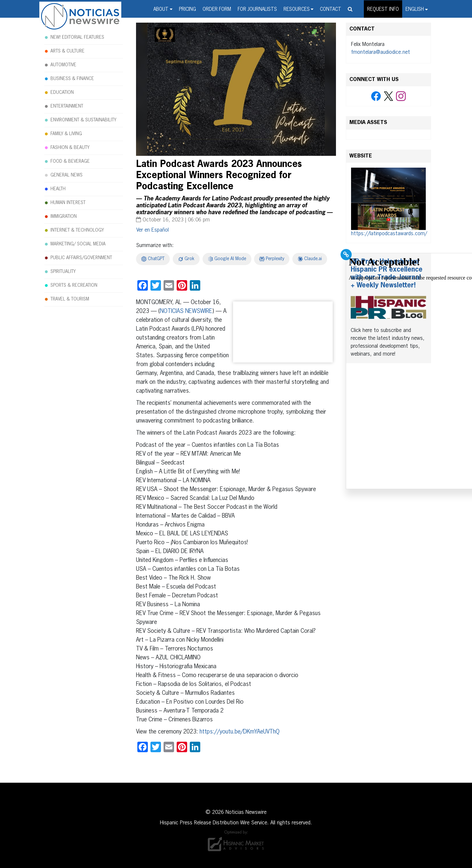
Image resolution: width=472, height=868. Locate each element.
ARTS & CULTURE (68, 51)
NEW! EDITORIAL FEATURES (77, 37)
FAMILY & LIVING (66, 134)
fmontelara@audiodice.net (381, 52)
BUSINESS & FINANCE (72, 79)
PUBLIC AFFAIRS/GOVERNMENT (81, 258)
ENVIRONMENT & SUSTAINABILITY (83, 120)
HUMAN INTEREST (68, 203)
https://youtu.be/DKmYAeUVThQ (240, 732)
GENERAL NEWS (67, 175)
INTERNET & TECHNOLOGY (77, 230)
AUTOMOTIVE (63, 65)
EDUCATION (62, 93)
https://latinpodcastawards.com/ (389, 234)
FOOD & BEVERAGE (70, 161)
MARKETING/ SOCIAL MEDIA (78, 244)
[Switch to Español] (153, 230)
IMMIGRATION (64, 217)
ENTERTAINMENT (67, 106)
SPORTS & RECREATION (74, 285)
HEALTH (58, 189)
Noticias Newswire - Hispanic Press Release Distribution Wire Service (80, 17)
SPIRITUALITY (63, 272)
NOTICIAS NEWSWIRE (186, 311)
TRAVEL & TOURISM (70, 299)
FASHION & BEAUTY (70, 148)
